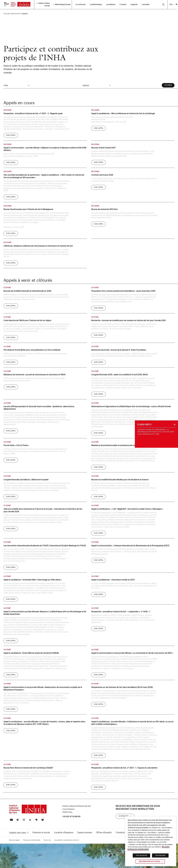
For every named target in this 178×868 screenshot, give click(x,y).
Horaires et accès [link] (41, 832)
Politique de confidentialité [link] (32, 840)
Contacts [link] (120, 832)
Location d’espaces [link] (64, 832)
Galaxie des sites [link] (18, 833)
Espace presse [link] (85, 832)
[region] (89, 14)
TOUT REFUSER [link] (160, 855)
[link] (7, 4)
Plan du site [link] (47, 840)
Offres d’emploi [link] (104, 832)
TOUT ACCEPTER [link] (141, 855)
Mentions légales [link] (14, 840)
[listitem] (43, 4)
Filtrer (168, 85)
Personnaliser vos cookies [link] (149, 861)
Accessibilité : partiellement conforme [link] (66, 840)
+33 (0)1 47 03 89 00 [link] (71, 817)
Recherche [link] (16, 14)
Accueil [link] (7, 14)
